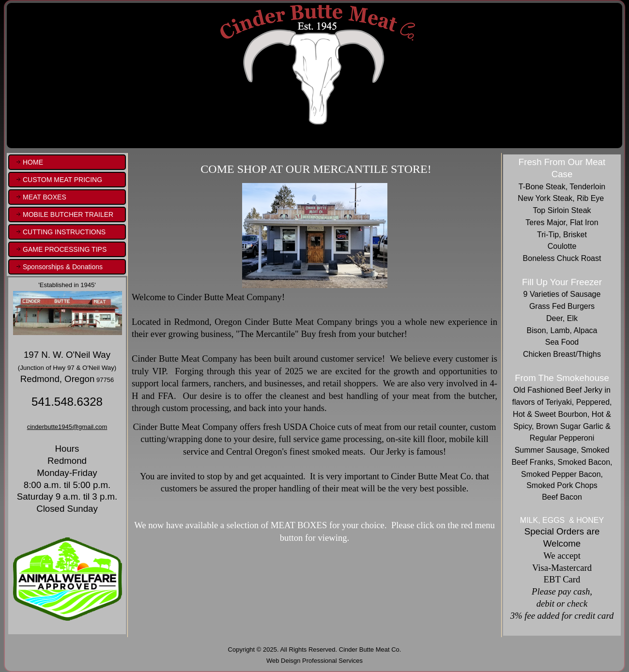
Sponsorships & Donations (63, 267)
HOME (33, 162)
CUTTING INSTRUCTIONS (64, 232)
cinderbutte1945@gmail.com (67, 427)
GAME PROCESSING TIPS (65, 249)
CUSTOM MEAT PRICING (62, 180)
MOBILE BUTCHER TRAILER (68, 214)
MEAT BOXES (45, 197)
